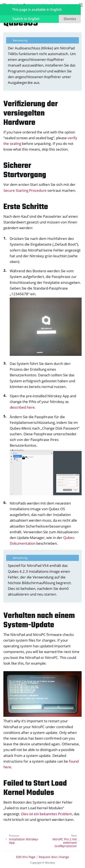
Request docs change (54, 857)
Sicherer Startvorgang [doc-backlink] (25, 171)
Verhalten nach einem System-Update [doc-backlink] (39, 621)
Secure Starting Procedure (25, 190)
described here (22, 407)
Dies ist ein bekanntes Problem (47, 814)
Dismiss (70, 19)
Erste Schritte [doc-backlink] (26, 207)
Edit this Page (26, 857)
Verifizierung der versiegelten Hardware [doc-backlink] (31, 114)
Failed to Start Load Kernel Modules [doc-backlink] (35, 788)
